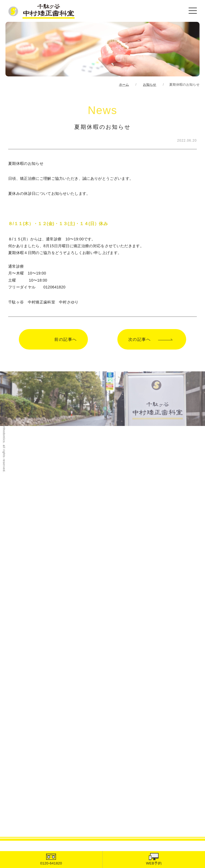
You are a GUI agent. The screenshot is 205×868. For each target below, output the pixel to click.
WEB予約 (154, 863)
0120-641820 (51, 863)
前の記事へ (66, 339)
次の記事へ (140, 339)
